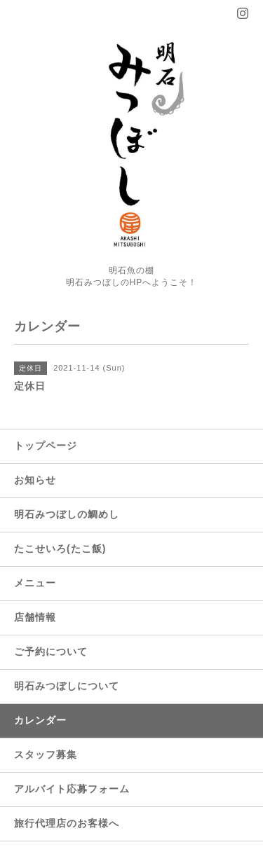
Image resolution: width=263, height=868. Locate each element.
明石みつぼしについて (67, 686)
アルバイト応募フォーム (72, 789)
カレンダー (40, 720)
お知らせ (35, 480)
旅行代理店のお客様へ (67, 823)
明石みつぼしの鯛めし (67, 514)
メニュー (35, 583)
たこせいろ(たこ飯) (60, 549)
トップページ (46, 446)
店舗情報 (35, 617)
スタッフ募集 (46, 755)
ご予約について (51, 652)
